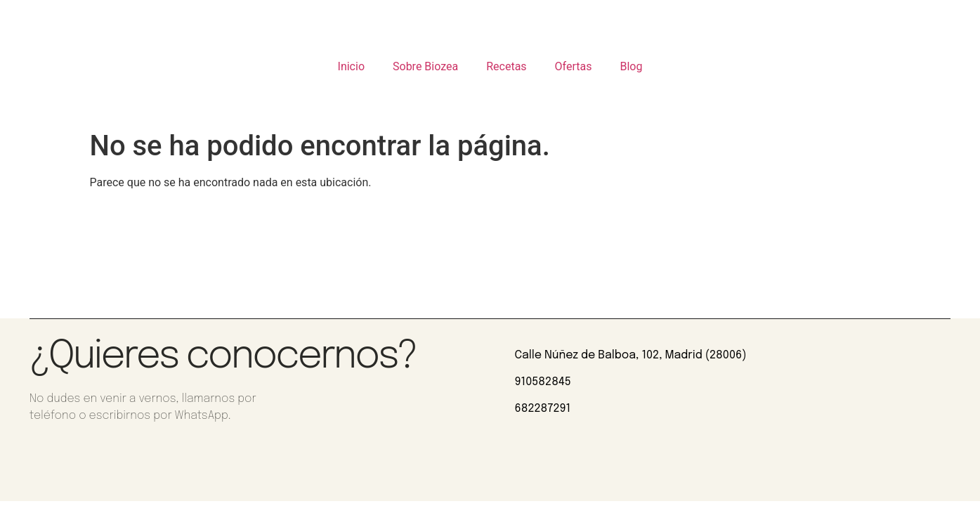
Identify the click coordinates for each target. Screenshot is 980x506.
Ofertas (574, 66)
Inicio (351, 66)
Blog (631, 66)
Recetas (506, 66)
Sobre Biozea (425, 66)
